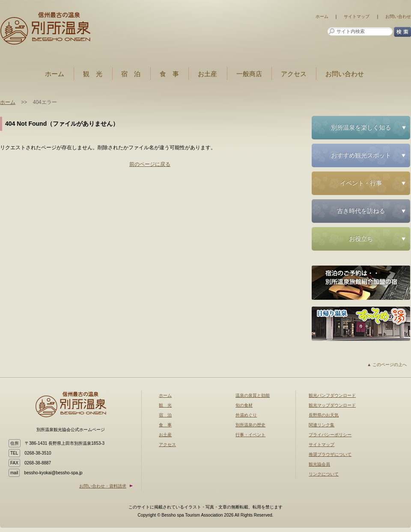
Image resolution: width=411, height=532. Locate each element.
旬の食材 (244, 405)
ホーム (322, 16)
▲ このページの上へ (387, 365)
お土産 (207, 74)
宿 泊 (131, 74)
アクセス (294, 74)
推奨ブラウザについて (330, 454)
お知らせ (54, 28)
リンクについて (324, 474)
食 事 (169, 74)
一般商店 (249, 74)
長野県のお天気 (324, 415)
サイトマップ (357, 16)
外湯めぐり (246, 415)
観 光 (93, 74)
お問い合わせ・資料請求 (103, 486)
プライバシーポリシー (330, 435)
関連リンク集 (322, 425)
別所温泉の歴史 (250, 425)
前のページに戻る (150, 164)
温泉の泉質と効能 (253, 395)
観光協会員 (319, 464)
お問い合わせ (398, 16)
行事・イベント (250, 435)
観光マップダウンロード (332, 405)
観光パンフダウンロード (332, 395)
